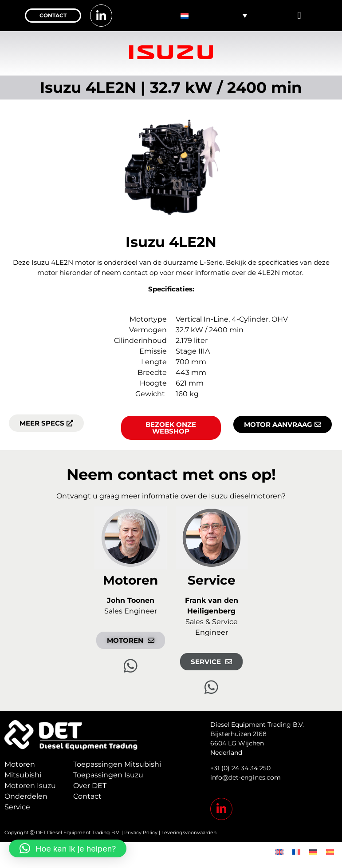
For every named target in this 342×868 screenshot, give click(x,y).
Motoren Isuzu (30, 786)
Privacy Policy (141, 832)
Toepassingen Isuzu (108, 775)
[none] (214, 16)
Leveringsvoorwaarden (189, 832)
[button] (299, 16)
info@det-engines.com (246, 777)
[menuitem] (214, 16)
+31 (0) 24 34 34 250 (240, 768)
